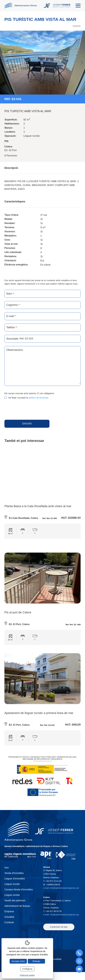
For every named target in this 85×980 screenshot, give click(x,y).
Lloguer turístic (12, 885)
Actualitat (9, 917)
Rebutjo (36, 961)
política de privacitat (38, 398)
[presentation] (27, 410)
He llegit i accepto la (28, 398)
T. (52, 881)
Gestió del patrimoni (15, 901)
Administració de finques (17, 907)
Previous (3, 63)
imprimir (77, 26)
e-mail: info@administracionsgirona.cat (61, 889)
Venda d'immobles (14, 874)
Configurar (27, 969)
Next (82, 63)
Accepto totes (18, 961)
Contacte (9, 923)
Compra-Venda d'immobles (19, 890)
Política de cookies (27, 975)
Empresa (9, 912)
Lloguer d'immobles (15, 879)
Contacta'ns (59, 929)
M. (52, 885)
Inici (6, 868)
